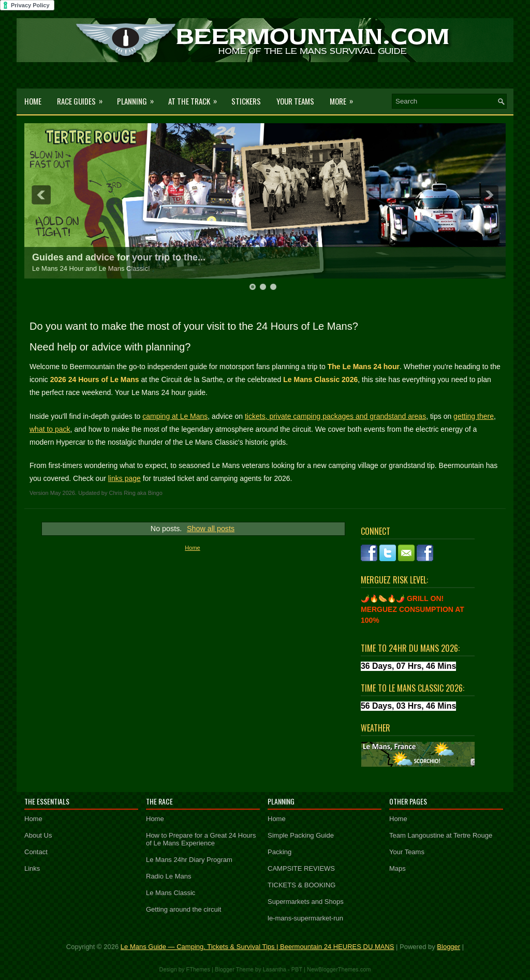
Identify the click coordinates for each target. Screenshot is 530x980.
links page (124, 478)
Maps (397, 868)
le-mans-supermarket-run (305, 918)
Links (32, 868)
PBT (297, 969)
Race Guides (83, 98)
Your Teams (295, 101)
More (345, 98)
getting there (474, 416)
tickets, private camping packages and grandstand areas (335, 416)
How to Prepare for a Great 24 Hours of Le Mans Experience (201, 839)
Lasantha (275, 969)
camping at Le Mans (175, 416)
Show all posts (211, 529)
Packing (279, 852)
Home (33, 101)
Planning (139, 98)
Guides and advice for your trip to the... (119, 257)
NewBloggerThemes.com (339, 969)
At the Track (196, 98)
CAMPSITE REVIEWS (301, 868)
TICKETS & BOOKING (301, 885)
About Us (38, 835)
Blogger (448, 947)
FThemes (198, 969)
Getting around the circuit (183, 909)
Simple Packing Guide (301, 835)
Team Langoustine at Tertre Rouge (441, 835)
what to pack (50, 429)
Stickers (246, 101)
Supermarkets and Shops (306, 902)
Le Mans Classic (171, 893)
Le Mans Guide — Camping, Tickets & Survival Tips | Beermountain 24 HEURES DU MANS (257, 947)
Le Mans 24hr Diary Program (189, 860)
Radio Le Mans (168, 876)
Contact (36, 852)
